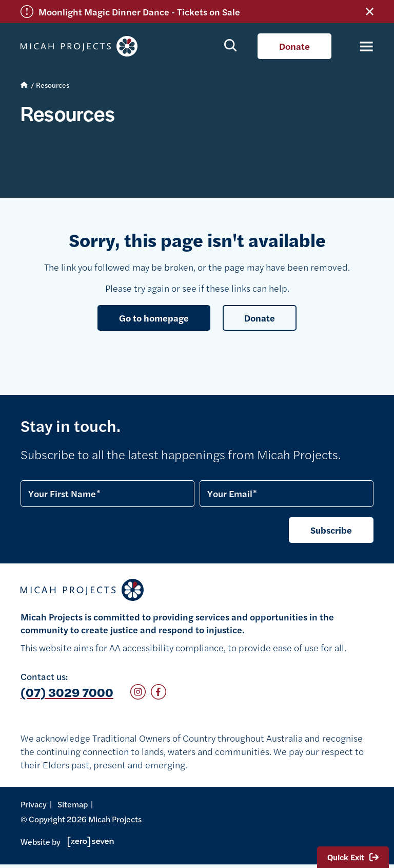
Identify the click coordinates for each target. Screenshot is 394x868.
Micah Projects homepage (82, 46)
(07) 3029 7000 (67, 692)
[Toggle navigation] (361, 46)
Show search (231, 45)
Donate (294, 46)
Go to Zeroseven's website (91, 842)
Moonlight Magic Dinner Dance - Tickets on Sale (139, 12)
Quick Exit (353, 857)
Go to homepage (154, 318)
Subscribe (331, 530)
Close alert (370, 12)
